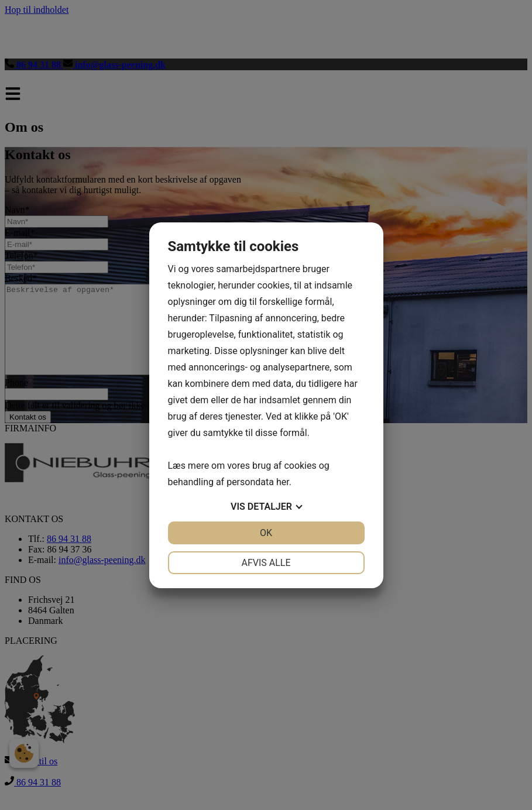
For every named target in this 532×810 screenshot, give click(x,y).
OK (266, 533)
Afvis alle (266, 563)
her (283, 482)
